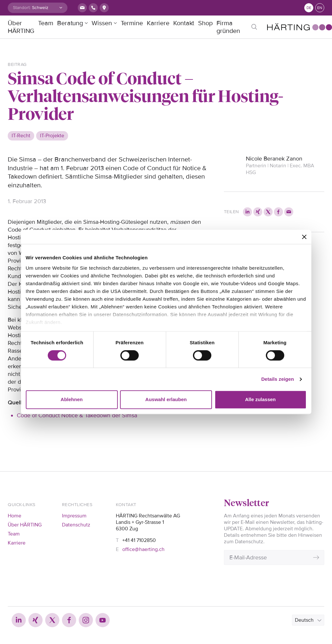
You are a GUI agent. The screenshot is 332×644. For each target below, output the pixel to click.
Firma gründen (228, 27)
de (309, 8)
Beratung (70, 23)
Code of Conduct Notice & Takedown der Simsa (77, 415)
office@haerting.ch (143, 549)
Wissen (102, 23)
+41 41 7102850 (139, 540)
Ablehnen (72, 400)
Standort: (22, 8)
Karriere (158, 23)
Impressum (74, 516)
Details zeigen (278, 379)
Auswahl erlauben (166, 400)
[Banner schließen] (304, 237)
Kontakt (184, 23)
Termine (132, 23)
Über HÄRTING (21, 27)
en (320, 8)
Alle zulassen (260, 400)
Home (15, 516)
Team (46, 23)
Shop (205, 23)
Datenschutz (76, 525)
